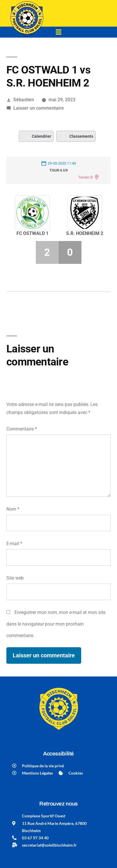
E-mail (14, 544)
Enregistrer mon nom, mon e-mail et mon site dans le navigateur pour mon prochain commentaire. (56, 624)
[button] (58, 32)
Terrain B (86, 177)
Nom (13, 509)
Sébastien (24, 100)
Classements (76, 136)
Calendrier (36, 136)
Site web (15, 578)
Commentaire (22, 429)
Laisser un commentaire (39, 108)
